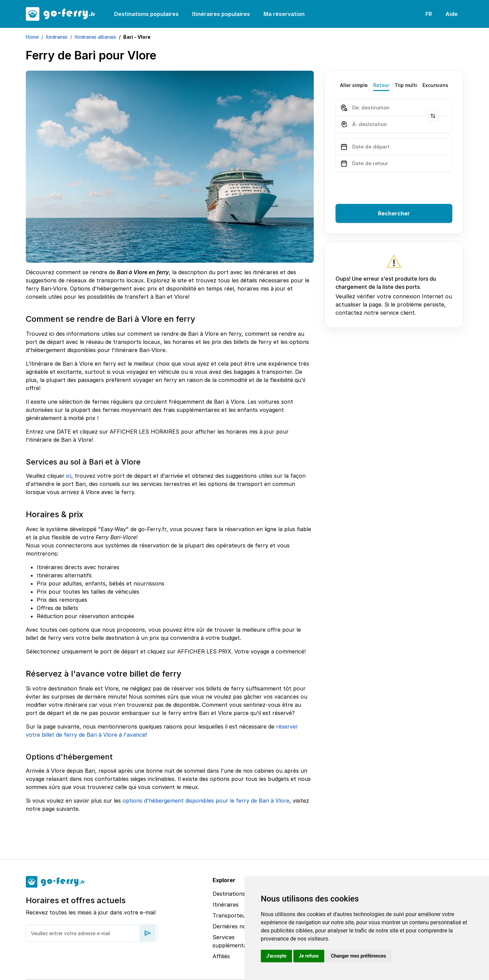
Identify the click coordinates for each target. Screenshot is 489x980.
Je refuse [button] (309, 956)
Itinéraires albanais (95, 37)
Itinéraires (57, 37)
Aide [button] (452, 14)
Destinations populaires (146, 14)
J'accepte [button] (276, 956)
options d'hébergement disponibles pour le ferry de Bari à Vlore (206, 801)
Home (32, 37)
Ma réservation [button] (284, 14)
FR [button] (429, 14)
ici (69, 476)
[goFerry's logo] (65, 14)
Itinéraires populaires (221, 14)
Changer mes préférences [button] (359, 956)
